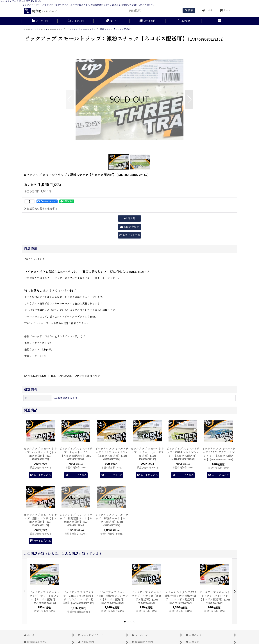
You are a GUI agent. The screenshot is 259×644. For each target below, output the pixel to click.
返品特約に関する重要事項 (41, 209)
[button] (219, 21)
